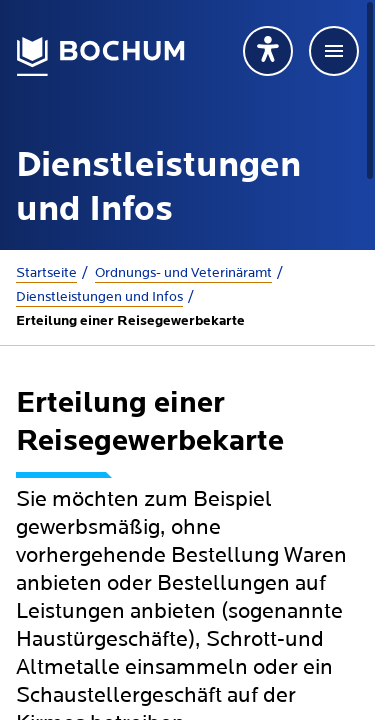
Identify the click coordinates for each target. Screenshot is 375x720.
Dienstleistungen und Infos (99, 297)
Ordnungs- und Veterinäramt (183, 273)
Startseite (46, 273)
